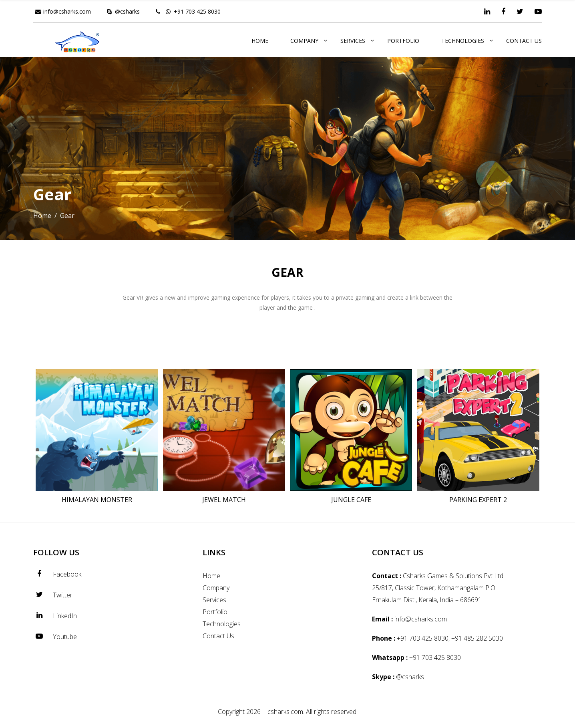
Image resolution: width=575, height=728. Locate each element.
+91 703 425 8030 (197, 11)
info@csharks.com (67, 11)
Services (353, 41)
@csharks (127, 11)
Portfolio (403, 41)
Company (304, 41)
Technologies (463, 41)
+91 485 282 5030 (477, 638)
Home (260, 41)
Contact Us (524, 41)
